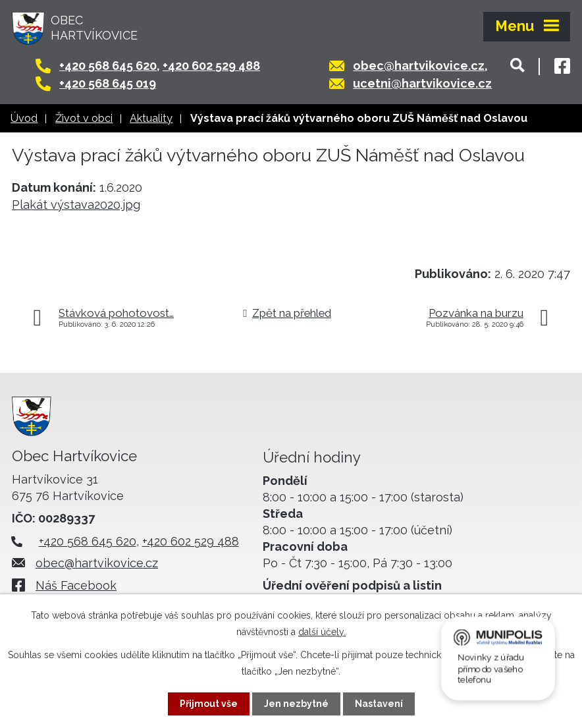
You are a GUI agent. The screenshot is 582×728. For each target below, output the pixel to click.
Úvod (24, 118)
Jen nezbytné (296, 704)
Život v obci (84, 118)
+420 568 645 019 (108, 83)
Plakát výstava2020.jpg (76, 205)
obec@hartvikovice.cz (419, 66)
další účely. (322, 632)
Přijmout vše (209, 704)
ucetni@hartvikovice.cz (422, 83)
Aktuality (151, 118)
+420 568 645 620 (108, 66)
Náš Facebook (76, 585)
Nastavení (379, 704)
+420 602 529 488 (211, 66)
